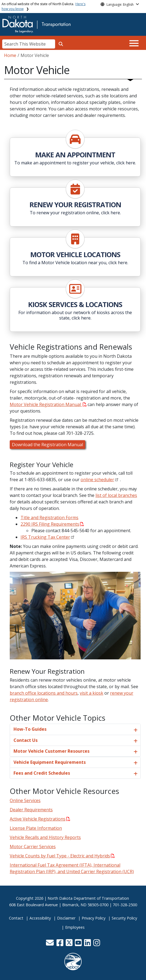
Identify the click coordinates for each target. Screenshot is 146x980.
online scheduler (97, 480)
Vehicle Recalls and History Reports (45, 837)
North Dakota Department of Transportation (88, 898)
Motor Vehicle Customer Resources (52, 751)
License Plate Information (36, 828)
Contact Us (26, 740)
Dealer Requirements (31, 810)
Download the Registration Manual (47, 445)
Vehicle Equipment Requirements (50, 762)
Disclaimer (66, 918)
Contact (16, 918)
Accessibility (40, 918)
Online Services (25, 800)
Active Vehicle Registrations (40, 819)
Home (10, 55)
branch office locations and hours (44, 693)
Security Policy (124, 918)
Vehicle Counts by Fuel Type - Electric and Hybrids (62, 856)
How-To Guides (30, 729)
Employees (75, 927)
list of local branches (116, 495)
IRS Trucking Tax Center (45, 537)
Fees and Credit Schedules (42, 773)
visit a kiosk (92, 693)
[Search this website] (61, 44)
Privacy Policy (94, 918)
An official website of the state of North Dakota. (44, 6)
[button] (50, 944)
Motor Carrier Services (33, 847)
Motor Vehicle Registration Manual (48, 404)
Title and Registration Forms (49, 518)
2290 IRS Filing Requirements (52, 524)
